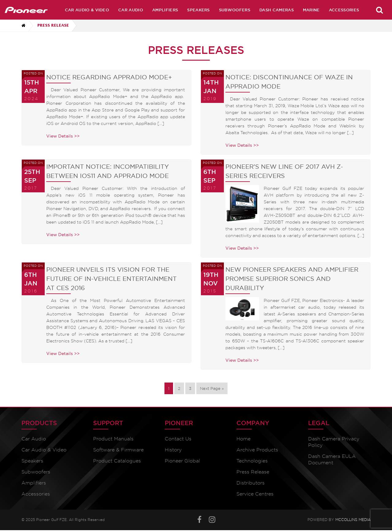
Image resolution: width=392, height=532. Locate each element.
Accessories (344, 10)
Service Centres (255, 494)
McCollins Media (353, 520)
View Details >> (63, 136)
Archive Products (257, 450)
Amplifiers (165, 10)
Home (243, 439)
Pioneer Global (182, 461)
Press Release (253, 472)
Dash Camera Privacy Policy (334, 442)
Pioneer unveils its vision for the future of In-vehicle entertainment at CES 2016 (111, 279)
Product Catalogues (117, 461)
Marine (311, 10)
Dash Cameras (277, 10)
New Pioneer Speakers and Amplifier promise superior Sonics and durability (292, 279)
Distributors (251, 483)
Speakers (198, 10)
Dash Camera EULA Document (332, 459)
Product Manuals (113, 439)
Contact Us (178, 439)
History (173, 450)
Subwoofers (235, 10)
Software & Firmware (118, 450)
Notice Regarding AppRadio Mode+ (109, 77)
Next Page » (212, 388)
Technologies (252, 461)
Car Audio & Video (87, 10)
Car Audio (131, 10)
